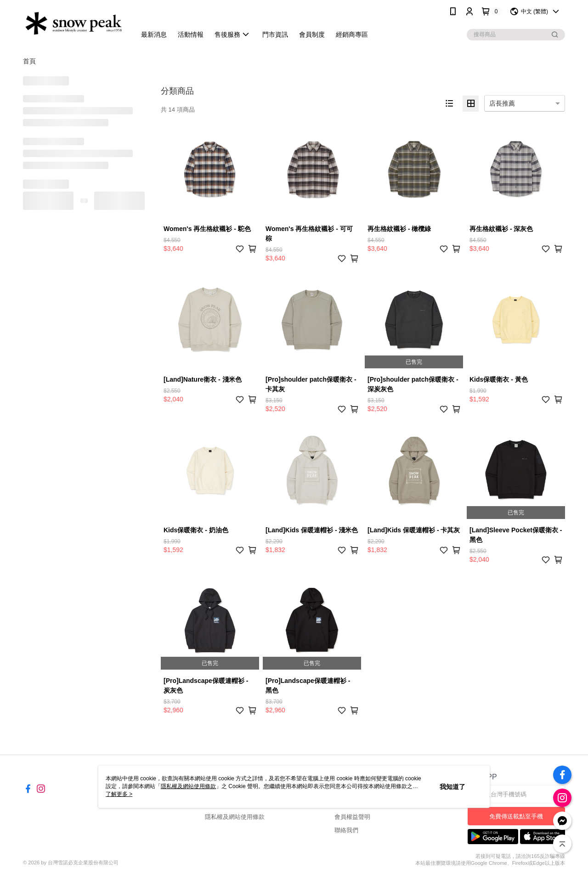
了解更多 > (119, 794)
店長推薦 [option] (502, 103)
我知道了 (452, 787)
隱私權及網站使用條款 (235, 817)
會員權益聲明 (352, 817)
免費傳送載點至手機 (516, 816)
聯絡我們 (346, 830)
